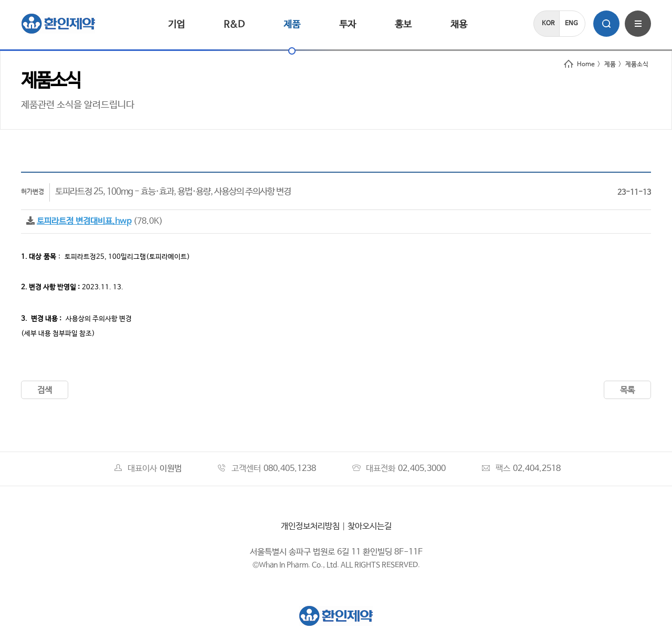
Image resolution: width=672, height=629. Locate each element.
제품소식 (637, 65)
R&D (234, 25)
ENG (571, 24)
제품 (292, 25)
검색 (45, 390)
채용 (459, 25)
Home (579, 65)
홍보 (403, 25)
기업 (176, 25)
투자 (348, 25)
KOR (548, 24)
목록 (627, 390)
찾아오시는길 (370, 526)
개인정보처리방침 (310, 526)
